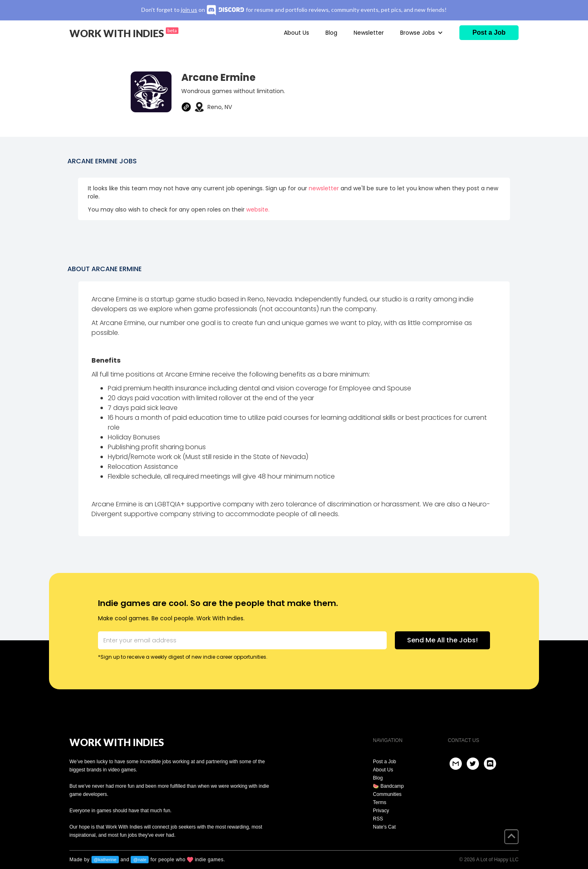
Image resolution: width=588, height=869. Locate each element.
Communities (387, 794)
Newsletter (369, 33)
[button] (422, 33)
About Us (296, 33)
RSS (378, 819)
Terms (380, 802)
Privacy (381, 811)
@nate (140, 860)
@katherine (105, 860)
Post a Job (384, 762)
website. (258, 209)
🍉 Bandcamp (388, 786)
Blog (331, 33)
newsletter (324, 188)
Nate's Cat (384, 827)
